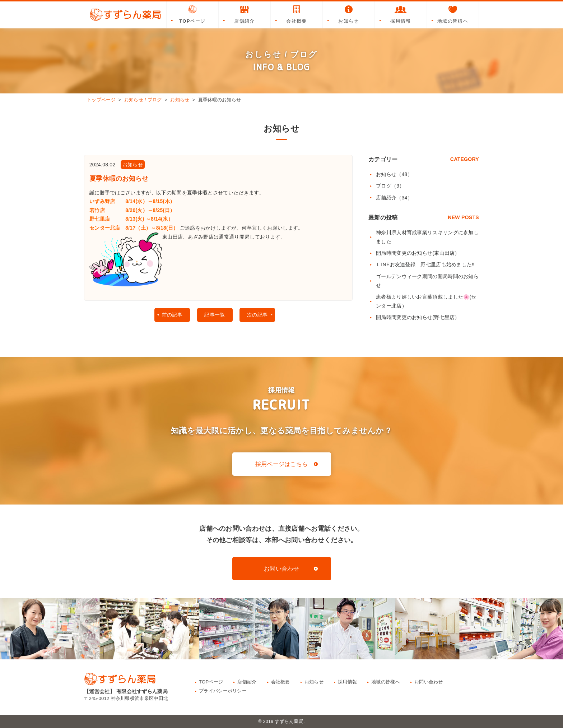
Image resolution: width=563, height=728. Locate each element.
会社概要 (297, 14)
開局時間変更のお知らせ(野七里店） (418, 317)
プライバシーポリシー (223, 691)
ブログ (390, 186)
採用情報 (401, 14)
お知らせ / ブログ (143, 100)
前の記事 (171, 317)
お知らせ (349, 14)
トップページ (101, 100)
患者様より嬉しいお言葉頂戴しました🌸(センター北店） (426, 301)
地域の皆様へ (453, 14)
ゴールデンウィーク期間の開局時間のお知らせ (427, 281)
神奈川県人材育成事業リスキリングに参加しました (427, 237)
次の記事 (258, 317)
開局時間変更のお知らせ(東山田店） (418, 253)
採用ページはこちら (282, 464)
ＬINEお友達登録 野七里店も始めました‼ (425, 264)
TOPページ (192, 14)
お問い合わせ (281, 569)
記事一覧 (215, 317)
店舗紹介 (245, 14)
